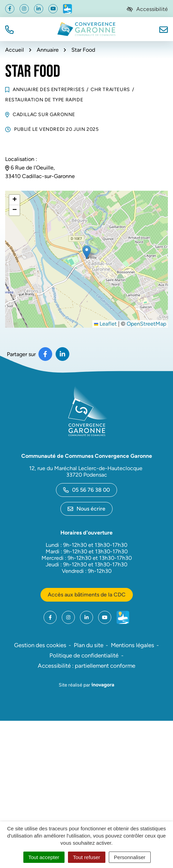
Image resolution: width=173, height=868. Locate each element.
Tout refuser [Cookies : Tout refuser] (87, 857)
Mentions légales (132, 645)
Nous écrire (86, 509)
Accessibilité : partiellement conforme (86, 666)
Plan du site (89, 645)
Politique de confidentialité (84, 655)
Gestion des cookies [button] (40, 645)
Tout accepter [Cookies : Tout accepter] (44, 857)
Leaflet (105, 324)
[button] (9, 29)
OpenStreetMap (146, 324)
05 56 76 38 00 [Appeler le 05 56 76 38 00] (86, 490)
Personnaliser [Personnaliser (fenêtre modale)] (130, 857)
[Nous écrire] (164, 29)
